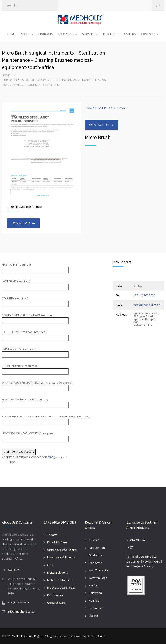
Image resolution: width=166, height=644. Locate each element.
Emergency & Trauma (61, 557)
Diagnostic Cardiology (61, 588)
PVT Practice (55, 595)
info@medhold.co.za (147, 305)
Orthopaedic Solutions (62, 550)
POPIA (147, 561)
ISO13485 (14, 570)
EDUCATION (66, 34)
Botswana (95, 593)
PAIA (157, 561)
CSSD (51, 565)
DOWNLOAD (21, 223)
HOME (11, 34)
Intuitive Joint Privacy (140, 566)
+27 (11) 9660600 (18, 602)
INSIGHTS (109, 34)
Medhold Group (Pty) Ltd (28, 636)
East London (97, 548)
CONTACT (95, 540)
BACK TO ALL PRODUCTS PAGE (107, 108)
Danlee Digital (96, 636)
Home (6, 75)
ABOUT (25, 34)
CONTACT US (99, 125)
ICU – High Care (57, 542)
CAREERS (130, 34)
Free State (95, 563)
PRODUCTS (46, 34)
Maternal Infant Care (61, 580)
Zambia (94, 585)
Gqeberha (95, 555)
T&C (51, 457)
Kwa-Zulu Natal (99, 570)
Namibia (94, 600)
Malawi (93, 616)
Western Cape (98, 578)
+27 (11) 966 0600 (144, 295)
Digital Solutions (58, 572)
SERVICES (88, 34)
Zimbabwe (96, 608)
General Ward (56, 603)
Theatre (52, 535)
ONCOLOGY (138, 540)
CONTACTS (148, 34)
